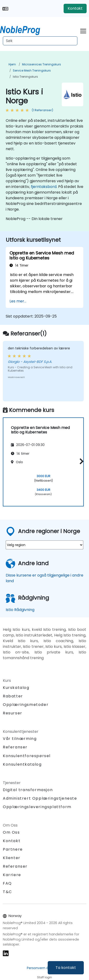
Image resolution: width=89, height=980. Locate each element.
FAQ (7, 883)
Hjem (12, 64)
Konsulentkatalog (22, 764)
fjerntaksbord (44, 187)
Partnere (13, 849)
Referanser (15, 747)
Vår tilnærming (20, 739)
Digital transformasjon (28, 790)
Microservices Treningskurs (42, 64)
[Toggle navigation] (83, 30)
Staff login (44, 977)
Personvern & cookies (45, 968)
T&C (7, 892)
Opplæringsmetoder (26, 705)
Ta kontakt (66, 968)
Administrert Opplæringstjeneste (40, 798)
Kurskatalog (16, 688)
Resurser (13, 713)
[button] (80, 461)
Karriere (12, 875)
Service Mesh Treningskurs (32, 70)
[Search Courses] (40, 41)
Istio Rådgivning (20, 610)
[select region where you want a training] (44, 545)
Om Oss (11, 832)
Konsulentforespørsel (27, 756)
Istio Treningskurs (25, 77)
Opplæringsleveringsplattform (37, 807)
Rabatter (13, 696)
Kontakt (75, 8)
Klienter (12, 858)
